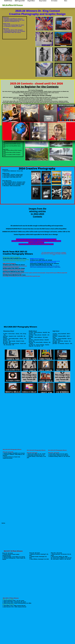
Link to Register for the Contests (36, 87)
